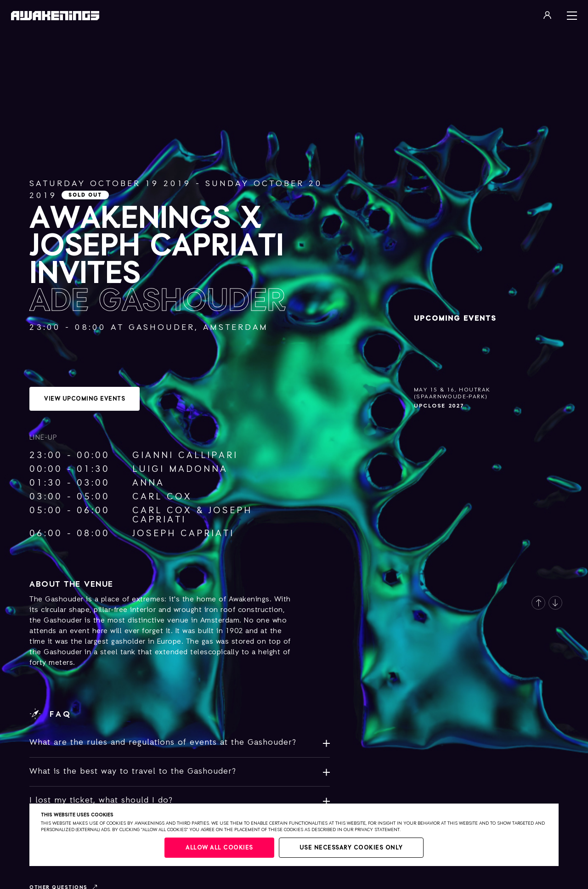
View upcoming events (85, 399)
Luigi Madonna (180, 469)
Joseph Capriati (183, 533)
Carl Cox (162, 497)
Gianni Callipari (185, 455)
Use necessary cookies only (351, 848)
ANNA (148, 483)
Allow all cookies (219, 848)
